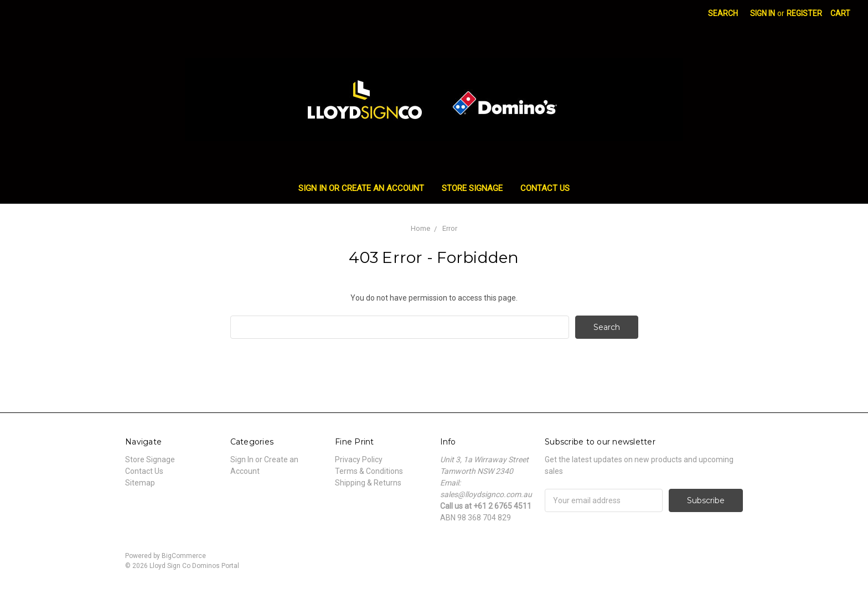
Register (804, 13)
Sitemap (140, 483)
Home (420, 228)
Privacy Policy (359, 459)
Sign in (763, 13)
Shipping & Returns (368, 483)
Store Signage (472, 188)
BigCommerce (184, 556)
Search (723, 13)
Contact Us (545, 188)
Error (450, 228)
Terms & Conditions (369, 471)
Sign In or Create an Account (361, 188)
